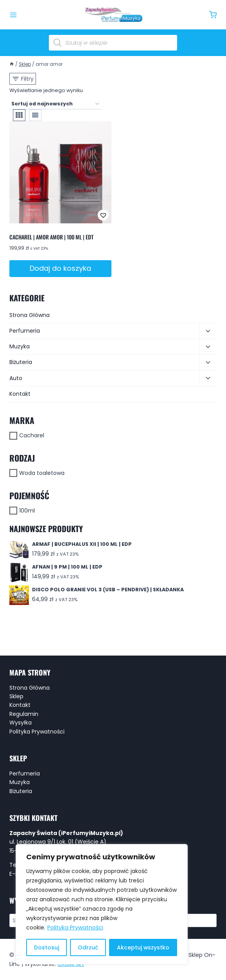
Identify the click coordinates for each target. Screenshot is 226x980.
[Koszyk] (213, 15)
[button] (77, 215)
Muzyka (20, 346)
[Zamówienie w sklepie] (55, 104)
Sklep (16, 696)
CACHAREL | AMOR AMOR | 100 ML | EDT (51, 237)
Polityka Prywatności (75, 928)
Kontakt (20, 394)
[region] (102, 904)
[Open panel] (23, 79)
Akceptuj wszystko (143, 947)
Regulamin (24, 714)
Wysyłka (21, 723)
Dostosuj (47, 947)
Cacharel (32, 435)
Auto (16, 378)
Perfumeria (25, 331)
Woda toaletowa (42, 473)
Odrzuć (88, 947)
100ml (27, 511)
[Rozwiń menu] (13, 15)
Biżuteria (21, 362)
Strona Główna (30, 315)
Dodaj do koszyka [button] (60, 268)
